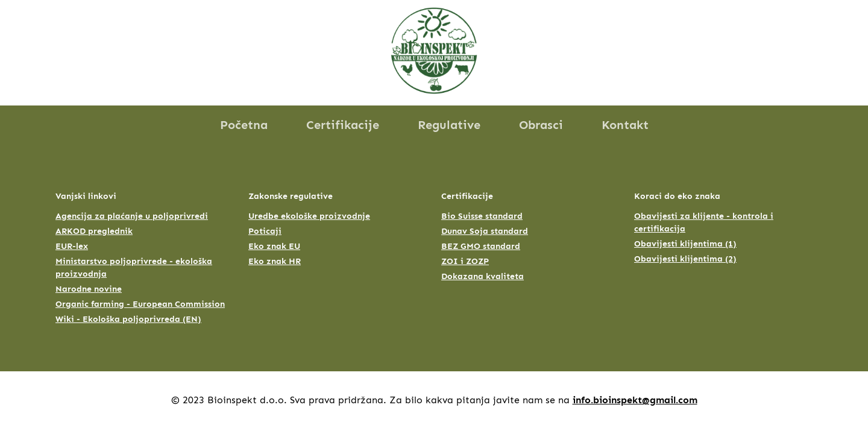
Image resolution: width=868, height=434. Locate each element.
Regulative (449, 125)
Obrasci (541, 125)
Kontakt (625, 125)
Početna (244, 125)
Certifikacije (343, 125)
